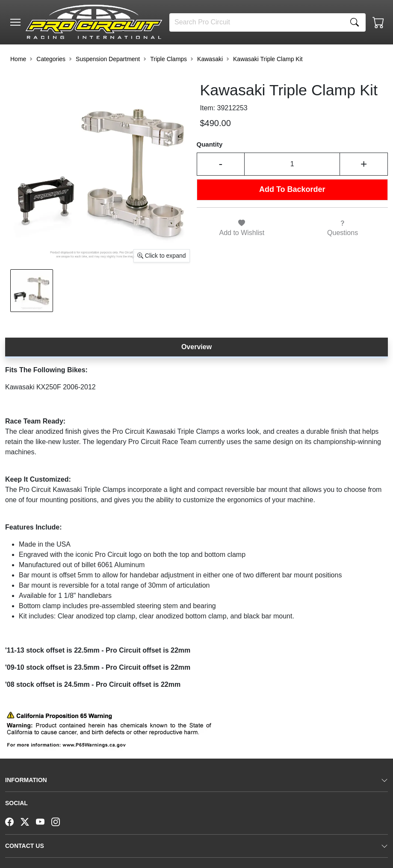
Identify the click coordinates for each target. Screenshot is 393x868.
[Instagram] (59, 821)
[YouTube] (44, 821)
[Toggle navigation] (15, 22)
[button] (15, 22)
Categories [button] (51, 59)
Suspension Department (108, 59)
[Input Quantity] (292, 164)
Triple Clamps (168, 59)
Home (18, 59)
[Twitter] (28, 821)
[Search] (257, 22)
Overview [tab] (196, 347)
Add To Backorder (292, 189)
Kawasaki (210, 59)
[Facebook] (13, 821)
